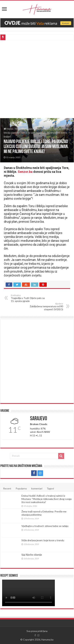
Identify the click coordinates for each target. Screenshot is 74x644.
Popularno (21, 488)
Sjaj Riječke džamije (32, 555)
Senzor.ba (25, 172)
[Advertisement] (37, 79)
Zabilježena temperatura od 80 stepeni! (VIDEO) (45, 307)
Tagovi (50, 488)
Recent (7, 488)
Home (8, 129)
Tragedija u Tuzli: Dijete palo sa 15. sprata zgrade (29, 298)
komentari (37, 488)
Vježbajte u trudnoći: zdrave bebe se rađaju (45, 526)
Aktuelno (20, 129)
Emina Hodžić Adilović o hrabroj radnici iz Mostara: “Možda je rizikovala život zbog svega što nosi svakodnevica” (46, 499)
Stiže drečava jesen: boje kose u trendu (43, 540)
